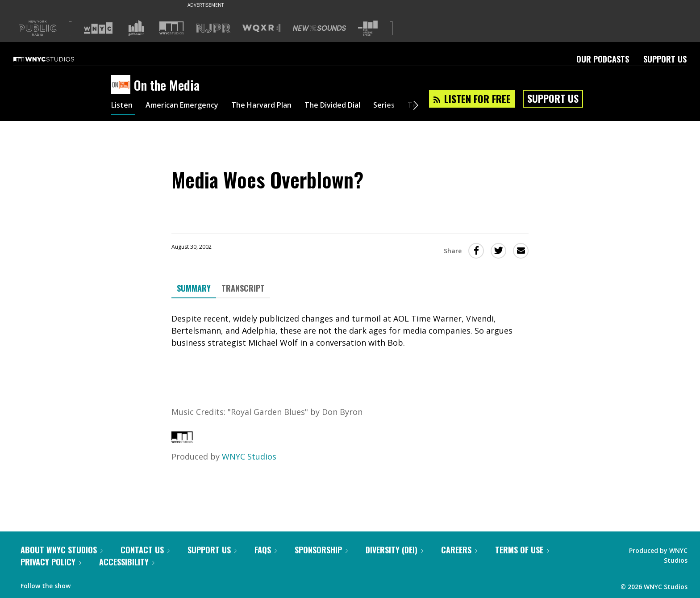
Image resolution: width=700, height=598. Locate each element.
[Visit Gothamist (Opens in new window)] (136, 28)
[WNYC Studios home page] (55, 59)
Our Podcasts (603, 59)
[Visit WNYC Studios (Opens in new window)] (172, 28)
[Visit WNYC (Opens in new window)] (98, 28)
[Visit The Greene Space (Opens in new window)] (368, 28)
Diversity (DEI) (394, 550)
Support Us (665, 59)
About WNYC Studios (62, 550)
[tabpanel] (350, 331)
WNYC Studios (249, 456)
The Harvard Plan (278, 106)
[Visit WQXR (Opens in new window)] (261, 28)
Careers (459, 550)
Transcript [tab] (243, 288)
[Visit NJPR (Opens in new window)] (213, 28)
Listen (123, 106)
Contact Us (145, 550)
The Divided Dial (358, 106)
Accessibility (127, 562)
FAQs (266, 550)
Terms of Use (522, 550)
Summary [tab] (194, 288)
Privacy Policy (51, 562)
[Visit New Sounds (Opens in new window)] (319, 28)
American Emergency (190, 106)
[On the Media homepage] (123, 85)
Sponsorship (321, 550)
